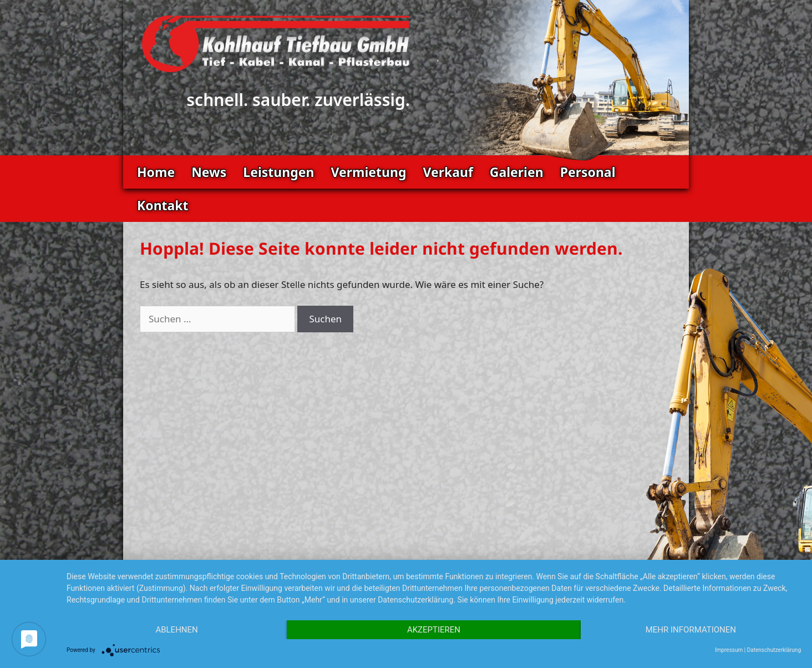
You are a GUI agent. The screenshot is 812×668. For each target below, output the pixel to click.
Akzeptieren (434, 630)
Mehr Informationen (691, 630)
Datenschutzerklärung (774, 650)
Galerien (517, 172)
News (209, 172)
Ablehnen (176, 630)
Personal (588, 172)
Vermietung (368, 172)
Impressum (729, 650)
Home (156, 172)
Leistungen (278, 172)
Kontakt (163, 205)
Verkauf (448, 172)
